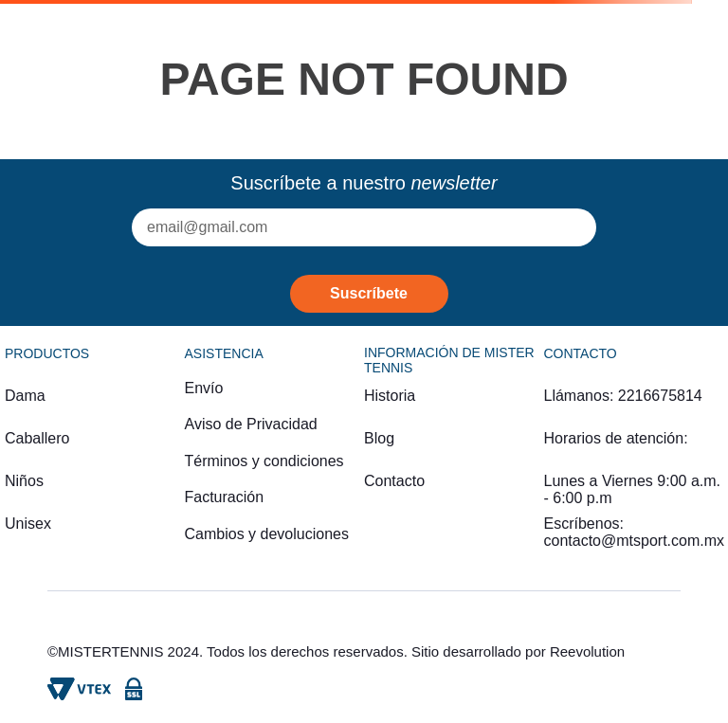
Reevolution (587, 651)
